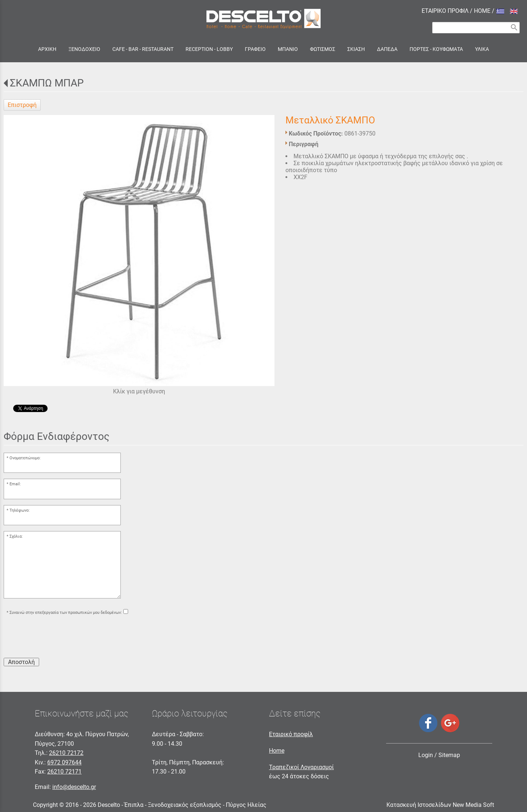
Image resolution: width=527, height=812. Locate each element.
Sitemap (449, 755)
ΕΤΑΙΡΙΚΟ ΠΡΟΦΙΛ (445, 11)
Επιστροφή (22, 105)
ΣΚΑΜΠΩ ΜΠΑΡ (47, 83)
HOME (482, 11)
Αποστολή (21, 662)
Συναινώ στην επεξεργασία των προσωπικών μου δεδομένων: (66, 613)
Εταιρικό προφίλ (291, 734)
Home (277, 751)
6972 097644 (64, 762)
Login (426, 755)
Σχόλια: (16, 536)
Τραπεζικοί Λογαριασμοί (301, 767)
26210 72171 (64, 772)
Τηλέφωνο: (20, 510)
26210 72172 (66, 753)
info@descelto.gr (74, 787)
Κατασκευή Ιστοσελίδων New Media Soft (440, 805)
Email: (15, 484)
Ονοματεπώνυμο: (25, 458)
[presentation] (59, 638)
